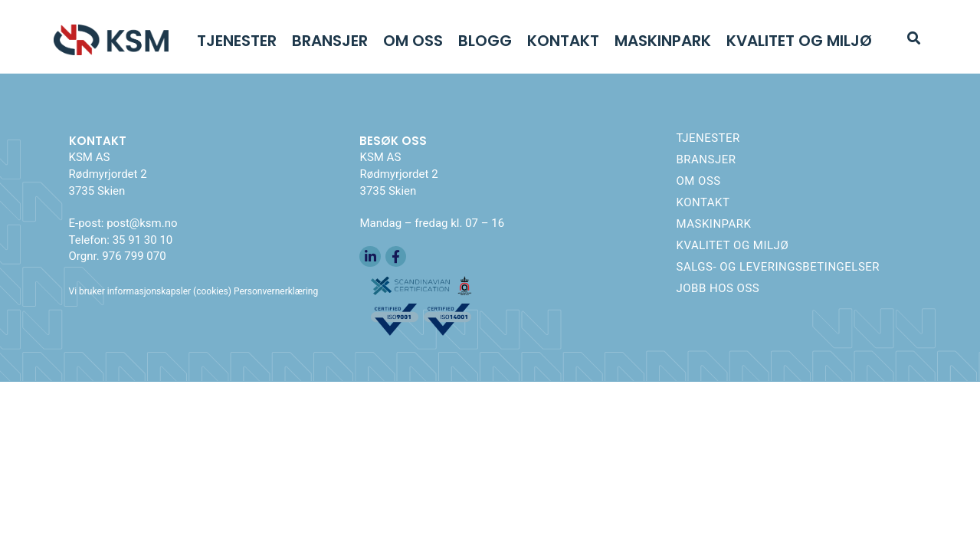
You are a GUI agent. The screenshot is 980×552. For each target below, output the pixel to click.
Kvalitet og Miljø (799, 41)
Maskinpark (663, 41)
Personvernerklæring (276, 291)
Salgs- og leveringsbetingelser (778, 267)
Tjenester (237, 41)
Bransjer (330, 41)
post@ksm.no (142, 223)
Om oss (413, 41)
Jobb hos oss (718, 288)
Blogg (485, 41)
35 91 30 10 (143, 240)
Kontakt (563, 41)
